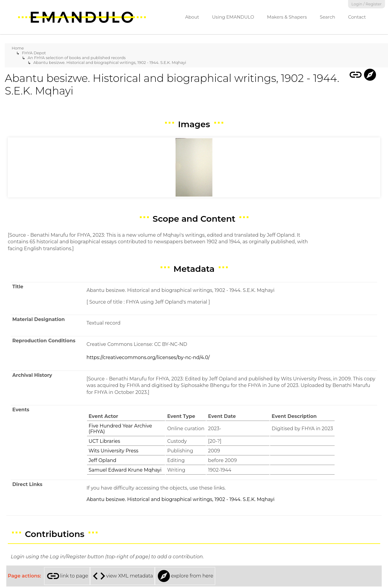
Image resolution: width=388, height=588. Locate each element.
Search (328, 17)
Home (18, 48)
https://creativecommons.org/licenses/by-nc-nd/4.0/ (148, 357)
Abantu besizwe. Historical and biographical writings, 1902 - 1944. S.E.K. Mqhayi (110, 62)
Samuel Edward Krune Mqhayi (125, 470)
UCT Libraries (104, 441)
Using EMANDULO (233, 17)
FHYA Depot (34, 53)
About (192, 17)
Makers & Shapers (287, 17)
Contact (357, 17)
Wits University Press (113, 451)
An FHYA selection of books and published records (77, 58)
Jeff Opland (102, 460)
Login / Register (367, 4)
